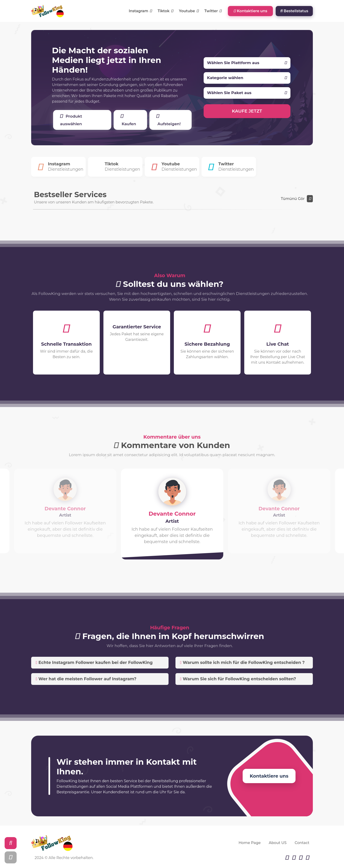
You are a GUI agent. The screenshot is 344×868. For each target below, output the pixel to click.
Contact (302, 843)
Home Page (250, 843)
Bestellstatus (294, 11)
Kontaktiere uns (250, 11)
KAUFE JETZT (247, 111)
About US (278, 843)
